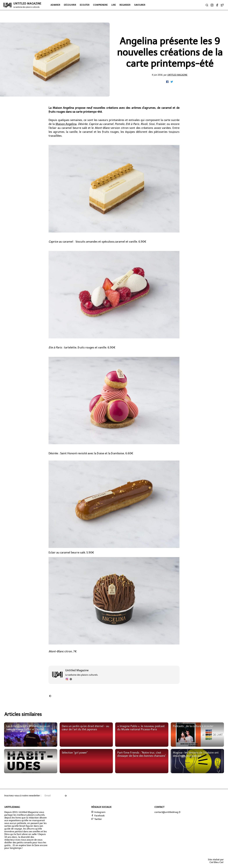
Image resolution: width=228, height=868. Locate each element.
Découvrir (70, 5)
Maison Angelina (66, 124)
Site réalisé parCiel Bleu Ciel (216, 861)
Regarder (125, 5)
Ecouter (85, 5)
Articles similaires (23, 714)
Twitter (97, 819)
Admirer (55, 5)
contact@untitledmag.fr (168, 812)
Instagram (98, 812)
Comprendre (100, 5)
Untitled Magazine (177, 75)
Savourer (140, 5)
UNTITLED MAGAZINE (27, 5)
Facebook (98, 816)
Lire (114, 5)
